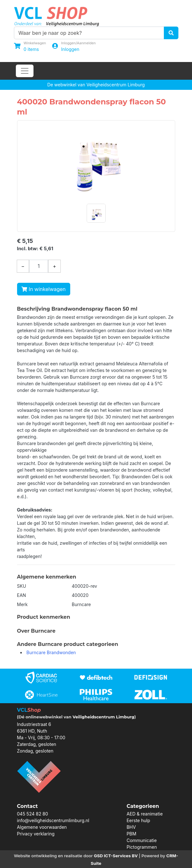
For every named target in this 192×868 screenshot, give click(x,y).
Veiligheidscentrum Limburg (103, 717)
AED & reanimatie (145, 814)
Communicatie (142, 840)
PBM (131, 834)
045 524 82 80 (33, 814)
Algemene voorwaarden (42, 827)
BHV (131, 827)
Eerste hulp (138, 820)
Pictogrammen (142, 847)
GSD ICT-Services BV (116, 856)
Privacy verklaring (36, 834)
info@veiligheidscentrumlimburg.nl (53, 820)
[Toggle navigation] (25, 71)
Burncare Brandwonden (51, 652)
